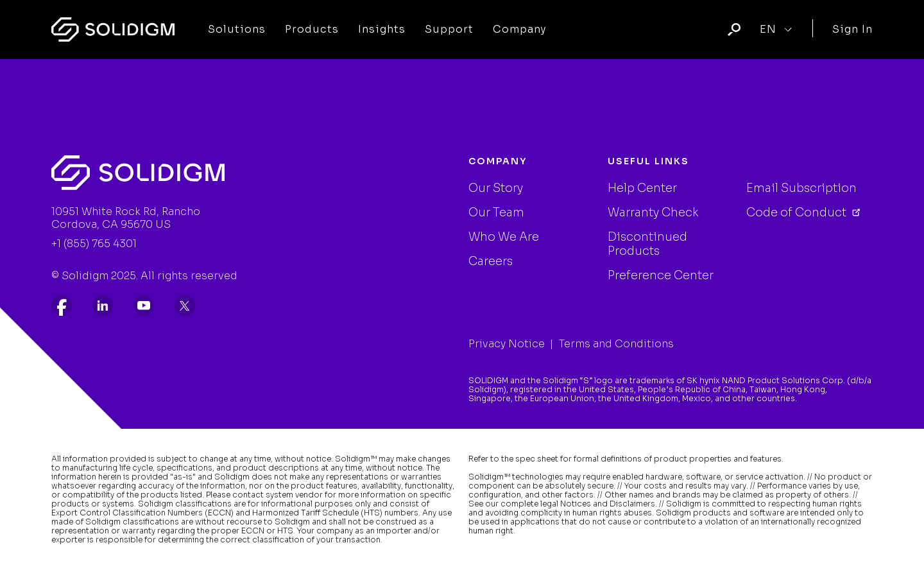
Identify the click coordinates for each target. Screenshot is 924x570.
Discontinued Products (647, 244)
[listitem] (62, 306)
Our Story (496, 188)
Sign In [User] (852, 29)
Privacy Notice (507, 344)
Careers (491, 261)
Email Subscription (801, 188)
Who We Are (504, 237)
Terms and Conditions (616, 344)
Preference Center (661, 275)
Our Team (496, 212)
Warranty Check (653, 212)
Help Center (642, 188)
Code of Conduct (798, 212)
